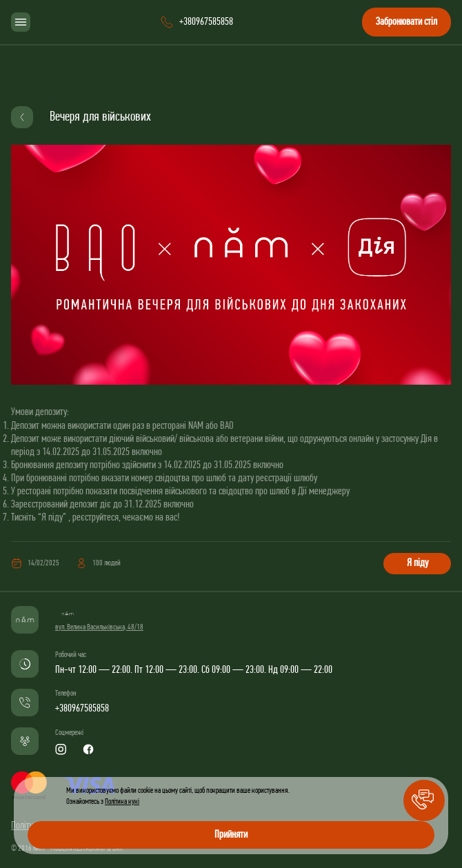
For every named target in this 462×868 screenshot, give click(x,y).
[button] (424, 800)
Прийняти (231, 835)
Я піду (418, 563)
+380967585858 (82, 709)
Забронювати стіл (406, 22)
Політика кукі (122, 802)
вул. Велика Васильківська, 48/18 (99, 627)
